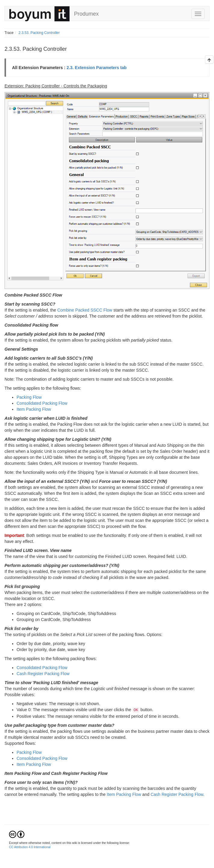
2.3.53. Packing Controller (39, 33)
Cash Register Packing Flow (43, 674)
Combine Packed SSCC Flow (85, 310)
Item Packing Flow (34, 409)
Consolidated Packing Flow (42, 403)
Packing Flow (29, 397)
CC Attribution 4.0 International (30, 847)
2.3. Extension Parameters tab (96, 68)
